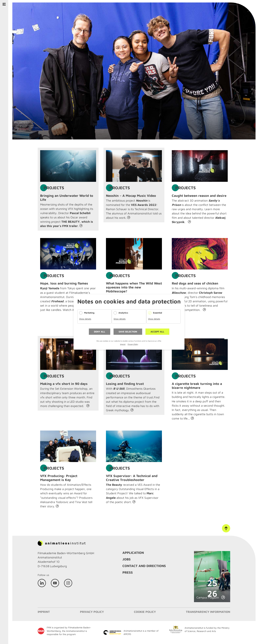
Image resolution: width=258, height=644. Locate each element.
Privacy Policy (133, 344)
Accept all (157, 332)
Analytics (123, 313)
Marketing (89, 313)
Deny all (100, 332)
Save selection (128, 332)
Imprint (123, 344)
